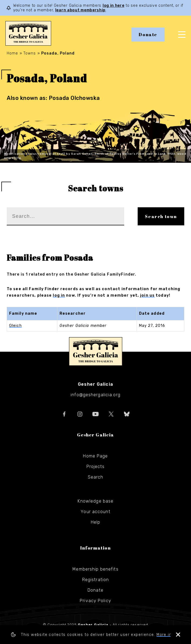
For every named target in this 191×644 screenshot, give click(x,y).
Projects (96, 467)
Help (96, 522)
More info (166, 635)
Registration (96, 580)
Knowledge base (96, 501)
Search (96, 477)
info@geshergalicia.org (96, 395)
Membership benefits (95, 569)
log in (59, 295)
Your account (95, 512)
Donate (148, 35)
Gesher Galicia (96, 351)
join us (147, 295)
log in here (114, 6)
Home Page (95, 456)
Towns (30, 53)
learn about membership (80, 10)
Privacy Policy (96, 601)
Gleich (15, 326)
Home (12, 53)
